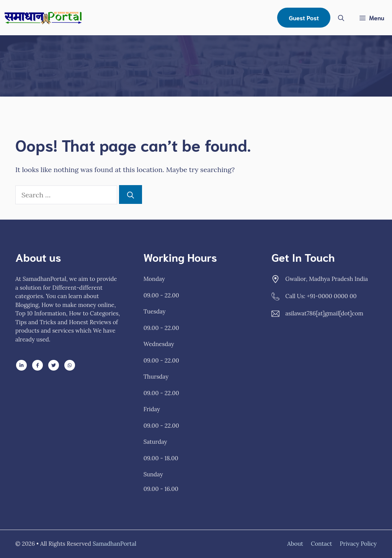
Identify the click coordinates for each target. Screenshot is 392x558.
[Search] (131, 194)
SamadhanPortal (114, 544)
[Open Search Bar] (341, 18)
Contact (322, 544)
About (295, 544)
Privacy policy (358, 544)
